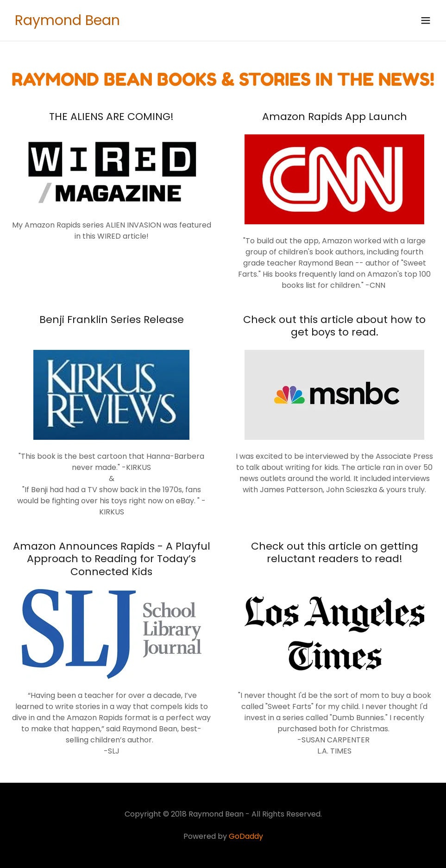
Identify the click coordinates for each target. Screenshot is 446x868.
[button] (426, 20)
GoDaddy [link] (246, 836)
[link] (67, 22)
